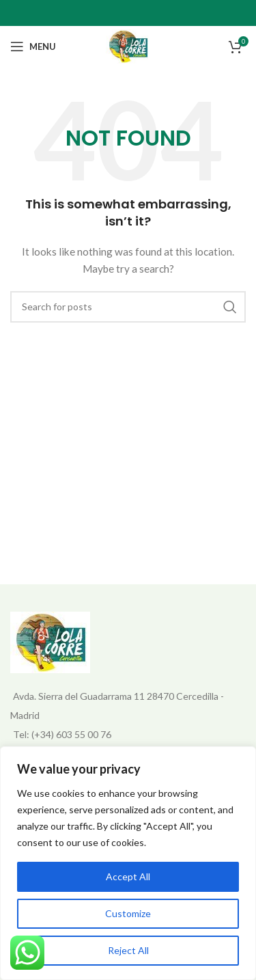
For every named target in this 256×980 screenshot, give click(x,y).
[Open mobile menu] (33, 46)
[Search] (128, 307)
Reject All (128, 950)
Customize (128, 913)
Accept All (128, 876)
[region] (128, 863)
